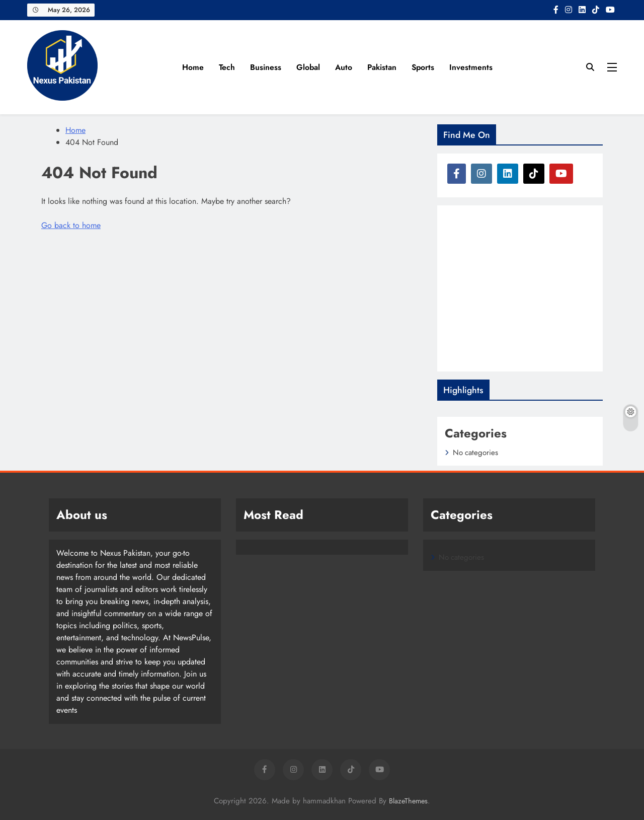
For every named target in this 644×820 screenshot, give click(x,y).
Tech (227, 67)
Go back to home (71, 225)
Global (308, 67)
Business (266, 67)
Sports (423, 67)
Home (193, 67)
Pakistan (382, 67)
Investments (471, 67)
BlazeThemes (408, 801)
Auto (344, 67)
